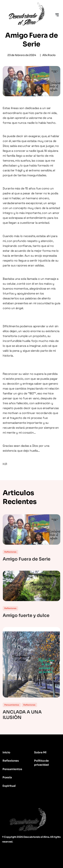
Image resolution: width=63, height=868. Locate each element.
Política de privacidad (41, 763)
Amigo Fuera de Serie (27, 559)
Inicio (6, 752)
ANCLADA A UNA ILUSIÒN (22, 715)
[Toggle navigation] (57, 15)
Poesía (7, 777)
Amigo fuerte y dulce (26, 616)
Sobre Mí (40, 752)
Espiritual (9, 786)
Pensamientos (12, 705)
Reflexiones (10, 552)
